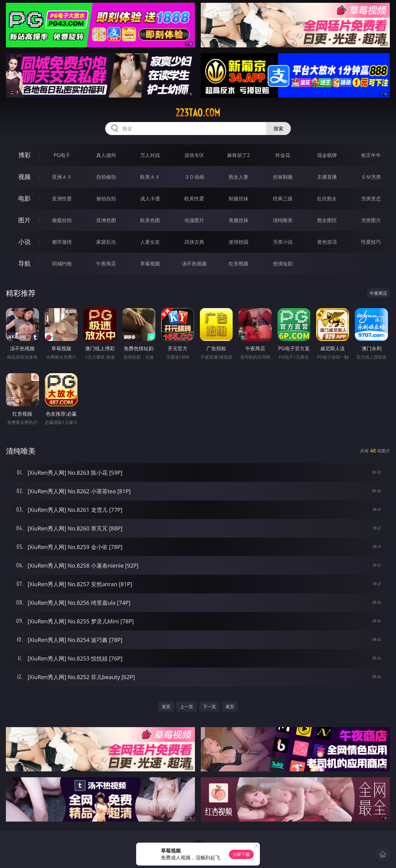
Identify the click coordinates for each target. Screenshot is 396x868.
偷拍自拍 (106, 198)
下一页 (209, 707)
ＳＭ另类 (371, 177)
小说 (24, 242)
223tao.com (198, 113)
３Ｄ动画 (194, 177)
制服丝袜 (239, 198)
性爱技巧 (371, 242)
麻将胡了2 (238, 155)
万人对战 (150, 155)
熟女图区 (327, 220)
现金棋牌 (327, 155)
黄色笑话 (327, 242)
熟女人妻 (239, 177)
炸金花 (283, 155)
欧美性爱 (194, 198)
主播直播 (327, 177)
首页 (166, 707)
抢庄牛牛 (371, 155)
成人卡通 (150, 198)
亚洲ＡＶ (62, 177)
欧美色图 (150, 220)
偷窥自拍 (62, 220)
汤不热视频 (194, 264)
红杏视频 (239, 264)
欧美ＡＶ (150, 177)
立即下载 (241, 854)
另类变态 (371, 198)
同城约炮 (62, 264)
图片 (24, 220)
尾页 (230, 707)
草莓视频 (150, 264)
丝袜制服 (283, 177)
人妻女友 (150, 242)
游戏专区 (194, 155)
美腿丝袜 (239, 220)
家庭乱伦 (106, 242)
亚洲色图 (106, 220)
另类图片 (371, 220)
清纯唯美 (283, 220)
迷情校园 (239, 242)
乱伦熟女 (327, 198)
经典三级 (283, 198)
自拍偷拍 (106, 177)
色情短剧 (283, 264)
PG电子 (62, 155)
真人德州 (106, 155)
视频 (24, 177)
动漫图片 (194, 220)
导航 (24, 263)
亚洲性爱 (62, 198)
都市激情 (62, 242)
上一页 (187, 707)
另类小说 (283, 242)
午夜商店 (106, 264)
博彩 (24, 155)
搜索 (278, 129)
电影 (24, 198)
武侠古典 (194, 242)
